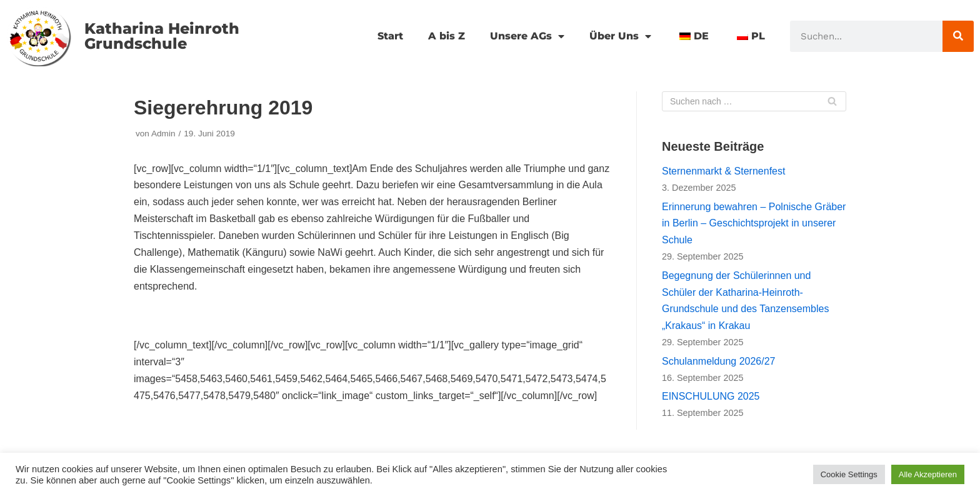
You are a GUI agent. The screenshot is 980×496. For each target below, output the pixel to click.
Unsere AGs (527, 36)
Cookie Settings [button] (849, 474)
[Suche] (958, 36)
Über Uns (620, 36)
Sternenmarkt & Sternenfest (723, 171)
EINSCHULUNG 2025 (711, 396)
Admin (163, 134)
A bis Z (447, 36)
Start (390, 36)
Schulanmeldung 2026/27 (718, 361)
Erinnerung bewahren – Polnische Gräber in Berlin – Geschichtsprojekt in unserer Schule (754, 224)
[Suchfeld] (754, 101)
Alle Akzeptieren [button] (928, 474)
